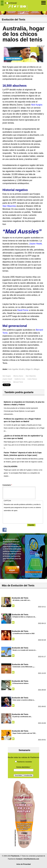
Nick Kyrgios (7, 376)
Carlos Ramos (32, 379)
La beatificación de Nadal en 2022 (23, 633)
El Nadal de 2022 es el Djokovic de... (24, 617)
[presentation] (23, 517)
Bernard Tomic (18, 382)
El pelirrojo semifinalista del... (22, 717)
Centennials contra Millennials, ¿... (24, 667)
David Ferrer (7, 382)
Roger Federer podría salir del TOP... (24, 733)
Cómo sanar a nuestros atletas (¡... (24, 700)
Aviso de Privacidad (24, 864)
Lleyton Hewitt (7, 379)
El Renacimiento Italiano (20, 683)
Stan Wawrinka (31, 376)
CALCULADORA (11, 466)
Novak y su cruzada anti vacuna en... (25, 650)
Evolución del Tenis (20, 598)
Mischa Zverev (18, 376)
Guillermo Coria (20, 379)
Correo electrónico (23, 767)
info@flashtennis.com (31, 859)
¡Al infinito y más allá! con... (22, 600)
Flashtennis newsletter (25, 762)
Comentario (7, 485)
